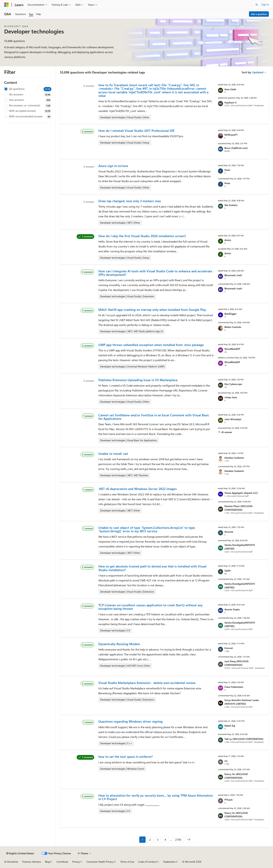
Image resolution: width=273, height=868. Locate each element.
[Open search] (257, 5)
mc (226, 761)
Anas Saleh (230, 89)
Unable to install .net (113, 454)
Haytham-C (231, 102)
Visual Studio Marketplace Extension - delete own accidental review (147, 683)
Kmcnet (229, 648)
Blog (47, 862)
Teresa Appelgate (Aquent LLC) (241, 493)
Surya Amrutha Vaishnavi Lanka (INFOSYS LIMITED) (242, 702)
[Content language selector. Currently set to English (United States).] (20, 853)
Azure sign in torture (113, 166)
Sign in (265, 4)
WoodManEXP (232, 349)
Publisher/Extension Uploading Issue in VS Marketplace (138, 380)
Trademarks (169, 862)
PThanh (229, 800)
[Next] (189, 840)
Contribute (62, 862)
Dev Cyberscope (233, 384)
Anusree (229, 532)
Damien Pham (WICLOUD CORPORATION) (238, 508)
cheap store (231, 397)
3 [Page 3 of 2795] (158, 840)
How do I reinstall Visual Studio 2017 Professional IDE (136, 131)
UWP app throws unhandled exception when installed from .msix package (151, 345)
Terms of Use (127, 862)
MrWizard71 (231, 135)
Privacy (76, 862)
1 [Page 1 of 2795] (142, 840)
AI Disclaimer (11, 862)
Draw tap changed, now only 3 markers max (130, 201)
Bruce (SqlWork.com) (236, 148)
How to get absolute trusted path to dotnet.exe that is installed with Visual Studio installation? (152, 568)
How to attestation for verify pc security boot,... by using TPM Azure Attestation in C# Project (156, 797)
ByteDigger (230, 314)
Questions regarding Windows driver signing (130, 721)
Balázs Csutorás (233, 327)
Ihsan (227, 170)
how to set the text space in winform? (126, 757)
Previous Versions (32, 862)
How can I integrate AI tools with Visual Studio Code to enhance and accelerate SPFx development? (155, 273)
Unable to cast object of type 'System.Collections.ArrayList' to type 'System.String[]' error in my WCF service (147, 529)
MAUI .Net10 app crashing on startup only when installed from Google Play (152, 310)
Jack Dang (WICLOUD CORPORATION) (236, 663)
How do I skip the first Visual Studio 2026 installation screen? (142, 236)
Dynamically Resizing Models (119, 644)
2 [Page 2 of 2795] (150, 840)
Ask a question (259, 14)
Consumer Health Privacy (100, 862)
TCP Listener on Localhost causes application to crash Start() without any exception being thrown (150, 607)
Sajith (228, 571)
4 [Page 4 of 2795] (165, 840)
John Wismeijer (233, 419)
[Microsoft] (6, 5)
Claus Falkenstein (234, 687)
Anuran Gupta (232, 609)
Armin (228, 240)
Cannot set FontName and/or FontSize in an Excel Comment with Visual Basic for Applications (154, 417)
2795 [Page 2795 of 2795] (178, 840)
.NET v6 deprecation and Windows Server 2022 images (138, 489)
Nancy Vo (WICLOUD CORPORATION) (236, 776)
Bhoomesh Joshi (233, 275)
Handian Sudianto (234, 458)
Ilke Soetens (231, 205)
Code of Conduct (147, 862)
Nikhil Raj (230, 726)
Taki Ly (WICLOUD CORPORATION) (244, 739)
